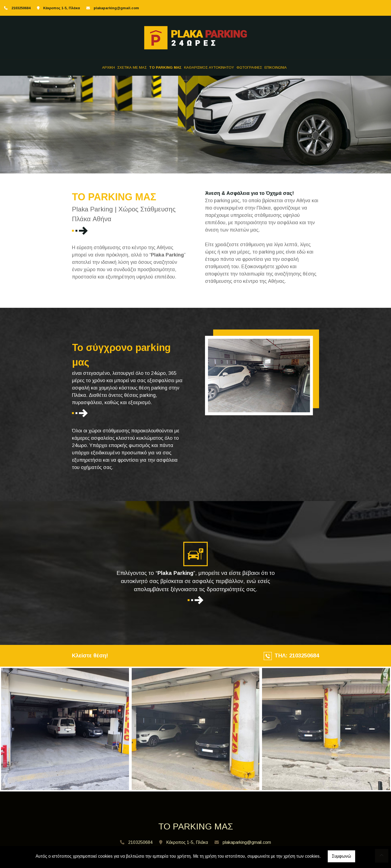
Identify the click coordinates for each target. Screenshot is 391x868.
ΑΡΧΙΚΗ (108, 67)
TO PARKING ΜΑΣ (165, 67)
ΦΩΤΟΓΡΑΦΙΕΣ (249, 67)
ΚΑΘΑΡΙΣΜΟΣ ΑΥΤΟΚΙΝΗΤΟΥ (209, 67)
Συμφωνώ (341, 856)
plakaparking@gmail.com (116, 8)
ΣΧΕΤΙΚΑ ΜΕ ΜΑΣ (132, 67)
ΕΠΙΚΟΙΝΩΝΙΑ (276, 67)
